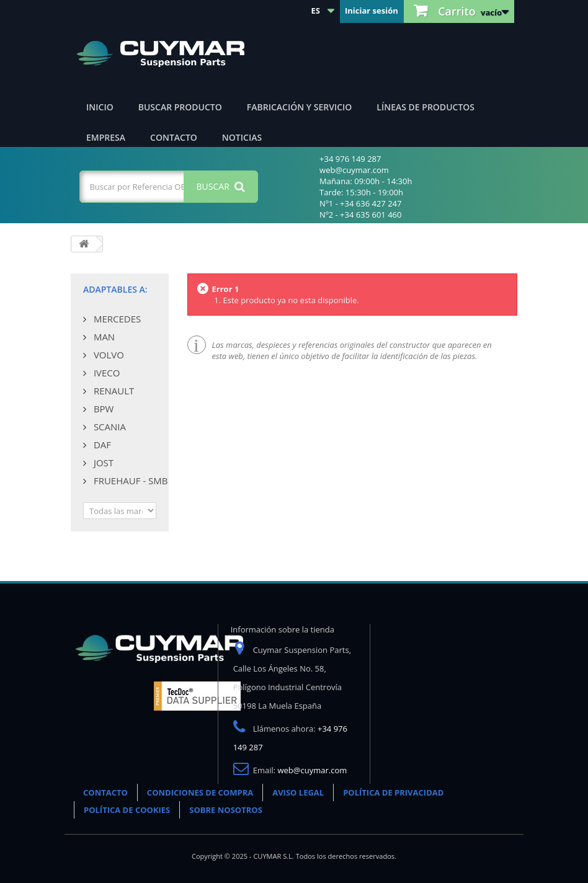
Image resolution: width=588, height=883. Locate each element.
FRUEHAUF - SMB (129, 481)
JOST (102, 463)
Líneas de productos (425, 107)
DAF (101, 445)
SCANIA (109, 427)
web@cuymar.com (313, 770)
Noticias (242, 137)
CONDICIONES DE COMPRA (200, 792)
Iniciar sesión (372, 11)
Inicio (100, 107)
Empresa (106, 137)
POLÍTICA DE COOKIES (127, 810)
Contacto (174, 137)
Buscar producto (180, 107)
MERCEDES (116, 319)
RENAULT (113, 391)
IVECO (105, 373)
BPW (102, 409)
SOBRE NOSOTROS (226, 810)
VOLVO (108, 355)
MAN (103, 337)
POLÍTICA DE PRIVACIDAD (393, 792)
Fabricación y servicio (300, 107)
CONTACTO (105, 792)
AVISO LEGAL (298, 792)
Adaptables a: (115, 289)
